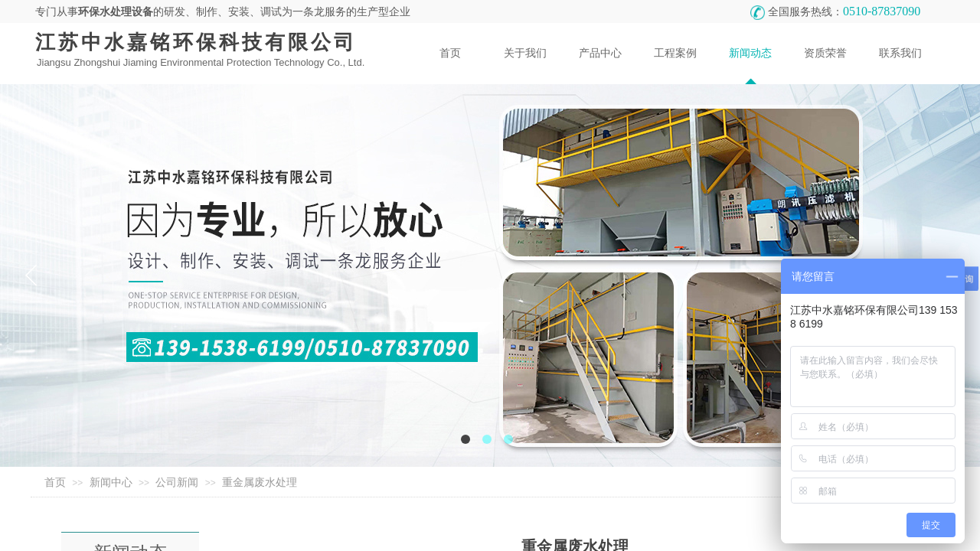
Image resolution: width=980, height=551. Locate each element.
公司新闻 (177, 483)
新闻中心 (111, 483)
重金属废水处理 (260, 483)
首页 (55, 483)
